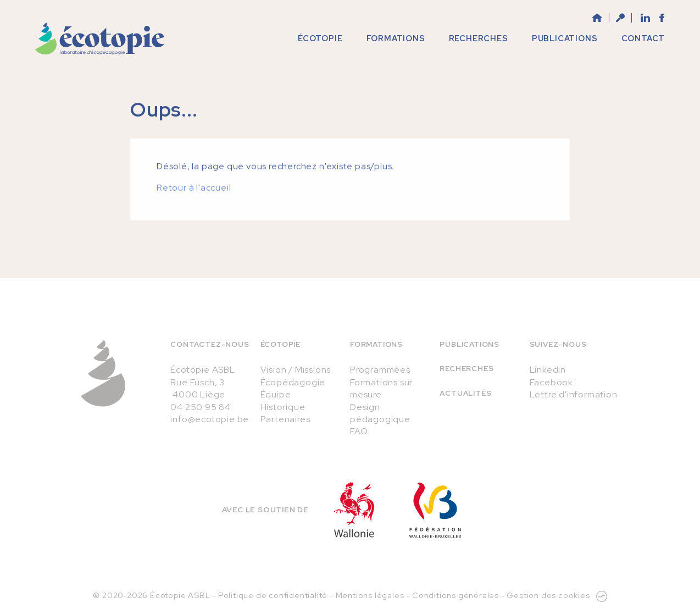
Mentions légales (370, 595)
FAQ (359, 431)
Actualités (465, 393)
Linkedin (548, 370)
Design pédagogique (380, 413)
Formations (376, 344)
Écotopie (280, 344)
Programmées (380, 370)
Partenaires (285, 419)
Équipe (276, 394)
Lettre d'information (574, 394)
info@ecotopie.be (210, 419)
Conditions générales (455, 595)
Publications (470, 344)
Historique (283, 407)
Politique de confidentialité (273, 595)
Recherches (466, 369)
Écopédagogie (293, 382)
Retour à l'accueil (194, 195)
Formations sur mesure (381, 388)
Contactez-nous (210, 344)
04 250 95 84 (201, 407)
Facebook (551, 382)
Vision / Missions (296, 370)
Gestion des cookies (548, 595)
